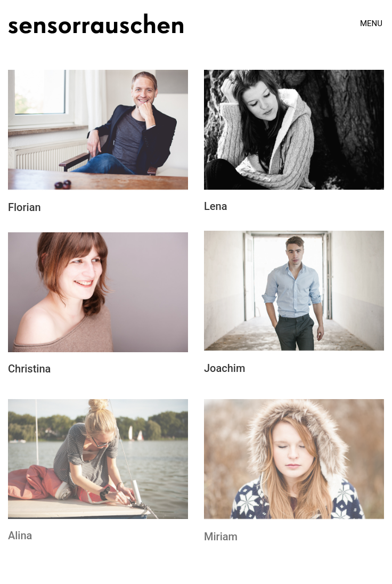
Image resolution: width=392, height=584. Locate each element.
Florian (24, 208)
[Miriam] (294, 463)
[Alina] (98, 462)
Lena (215, 207)
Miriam (221, 540)
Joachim (224, 369)
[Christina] (98, 293)
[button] (372, 23)
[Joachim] (294, 292)
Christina (29, 369)
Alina (20, 539)
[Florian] (98, 131)
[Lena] (294, 131)
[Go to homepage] (96, 23)
